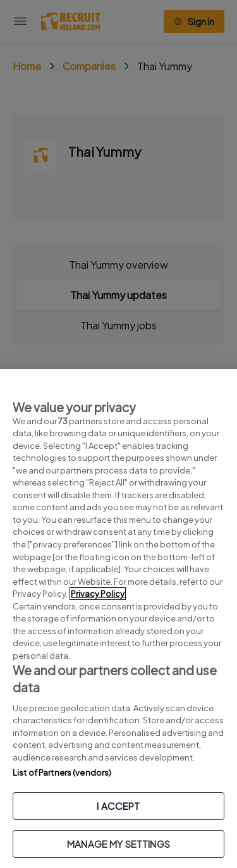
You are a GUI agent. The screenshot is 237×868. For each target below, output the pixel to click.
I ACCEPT (118, 806)
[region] (118, 619)
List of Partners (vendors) (62, 773)
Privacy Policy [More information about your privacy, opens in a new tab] (98, 594)
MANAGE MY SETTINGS (118, 844)
